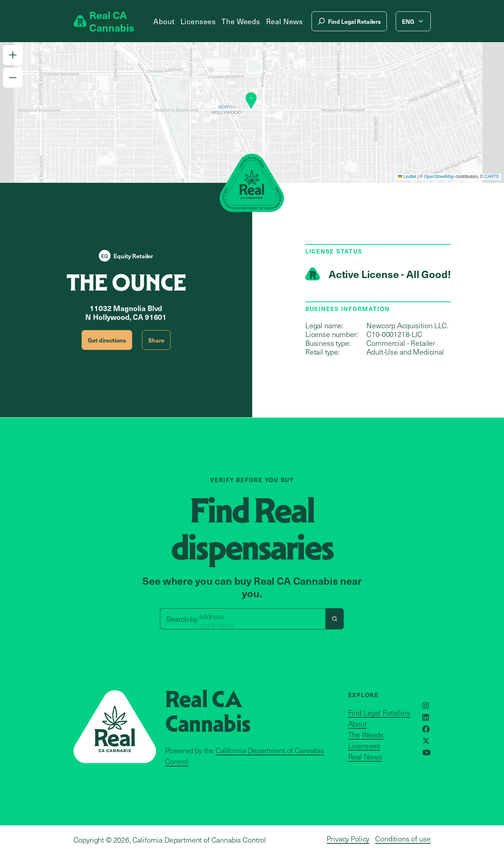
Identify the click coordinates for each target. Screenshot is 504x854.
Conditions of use (403, 839)
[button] (13, 55)
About (164, 21)
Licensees (198, 21)
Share (156, 340)
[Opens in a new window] (426, 706)
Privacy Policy (348, 839)
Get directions (107, 340)
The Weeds (241, 21)
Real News (285, 21)
